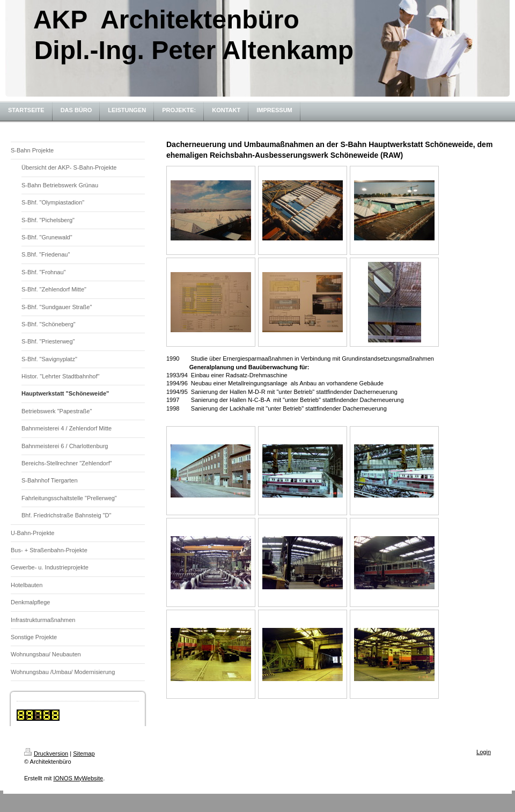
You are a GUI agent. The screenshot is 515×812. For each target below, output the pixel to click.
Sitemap (84, 754)
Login (484, 752)
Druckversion (46, 754)
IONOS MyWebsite (78, 778)
